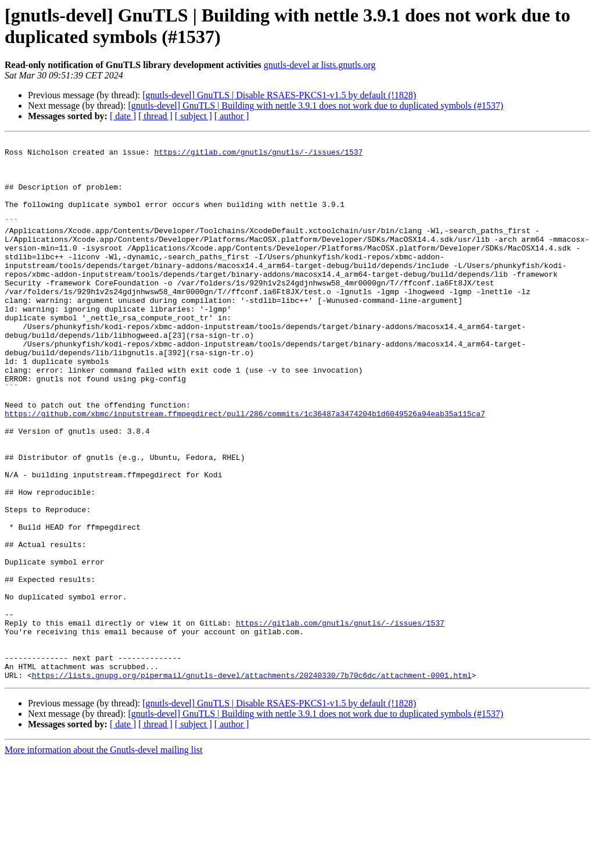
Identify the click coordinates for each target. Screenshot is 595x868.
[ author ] (232, 116)
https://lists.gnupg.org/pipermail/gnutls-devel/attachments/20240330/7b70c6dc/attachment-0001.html (252, 783)
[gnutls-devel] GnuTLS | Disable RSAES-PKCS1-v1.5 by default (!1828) (279, 95)
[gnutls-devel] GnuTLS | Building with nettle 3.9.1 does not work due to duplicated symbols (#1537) (316, 106)
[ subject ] (193, 116)
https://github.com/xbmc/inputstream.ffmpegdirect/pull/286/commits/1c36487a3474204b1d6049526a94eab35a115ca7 (245, 469)
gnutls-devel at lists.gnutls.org (320, 65)
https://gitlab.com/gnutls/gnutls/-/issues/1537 (258, 155)
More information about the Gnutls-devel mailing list (103, 858)
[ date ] (123, 116)
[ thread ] (155, 116)
